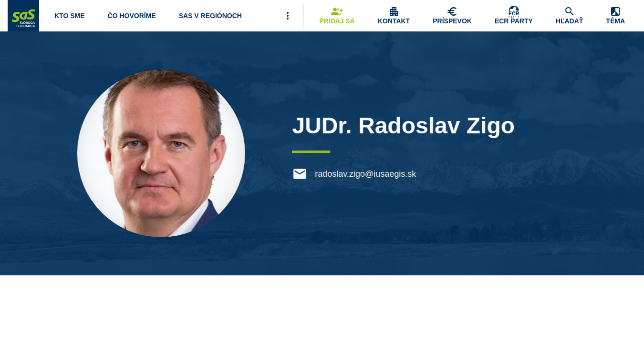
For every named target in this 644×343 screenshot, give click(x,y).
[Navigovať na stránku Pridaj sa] (337, 16)
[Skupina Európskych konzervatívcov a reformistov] (514, 16)
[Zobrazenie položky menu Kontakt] (394, 16)
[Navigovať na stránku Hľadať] (570, 16)
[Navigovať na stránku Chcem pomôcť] (452, 16)
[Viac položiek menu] (288, 16)
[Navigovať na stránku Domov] (23, 16)
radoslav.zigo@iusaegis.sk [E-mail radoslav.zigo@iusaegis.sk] (368, 174)
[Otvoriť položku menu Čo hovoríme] (132, 16)
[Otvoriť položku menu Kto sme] (70, 16)
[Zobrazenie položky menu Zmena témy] (615, 16)
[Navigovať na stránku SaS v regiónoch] (210, 16)
